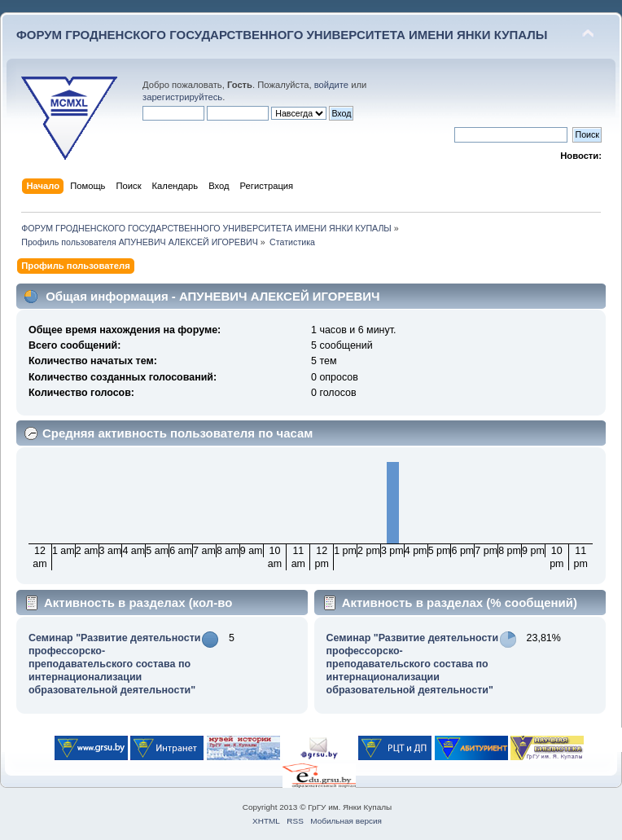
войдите (331, 85)
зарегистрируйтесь (182, 97)
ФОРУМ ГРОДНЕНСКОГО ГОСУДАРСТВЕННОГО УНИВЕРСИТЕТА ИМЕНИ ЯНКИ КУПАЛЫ (282, 35)
